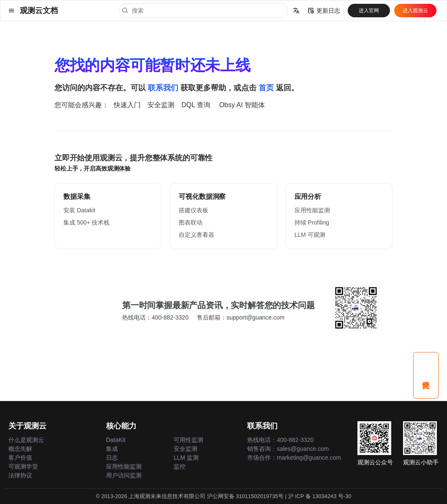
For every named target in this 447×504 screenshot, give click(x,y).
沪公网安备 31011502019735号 (245, 496)
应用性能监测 (312, 210)
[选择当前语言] (296, 11)
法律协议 (20, 475)
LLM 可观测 (310, 235)
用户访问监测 (124, 475)
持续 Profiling (312, 222)
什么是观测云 (26, 440)
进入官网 (369, 11)
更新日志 (324, 11)
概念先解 (20, 449)
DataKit (116, 440)
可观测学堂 (23, 466)
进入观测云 (415, 11)
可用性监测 (188, 440)
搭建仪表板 (194, 210)
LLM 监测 (186, 458)
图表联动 (191, 222)
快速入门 (127, 105)
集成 (112, 449)
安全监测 (161, 105)
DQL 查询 (196, 105)
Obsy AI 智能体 (242, 105)
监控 (180, 466)
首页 (266, 88)
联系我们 (163, 88)
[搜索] (203, 11)
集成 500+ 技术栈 (86, 222)
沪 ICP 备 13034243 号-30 (320, 496)
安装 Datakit (79, 210)
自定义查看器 (196, 235)
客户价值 (20, 458)
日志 (112, 458)
